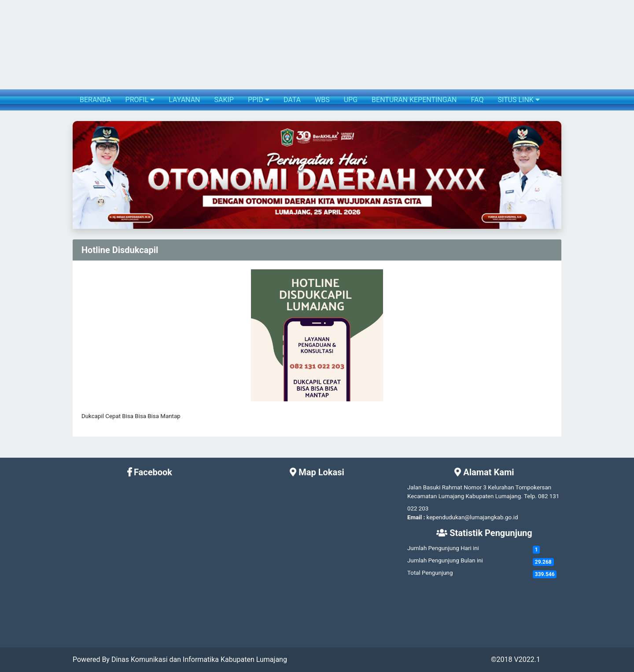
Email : (416, 517)
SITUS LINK (518, 100)
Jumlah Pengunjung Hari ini (443, 548)
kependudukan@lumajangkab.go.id (472, 517)
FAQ (477, 100)
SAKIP (224, 100)
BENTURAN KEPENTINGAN (414, 100)
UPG (351, 100)
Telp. (530, 496)
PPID (259, 100)
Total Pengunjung (430, 573)
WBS (322, 100)
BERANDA (96, 100)
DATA (292, 100)
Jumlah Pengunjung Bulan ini (445, 560)
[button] (80, 175)
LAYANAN (184, 100)
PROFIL (140, 100)
